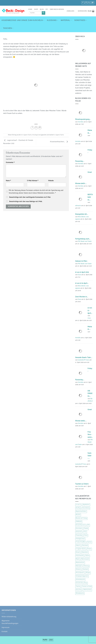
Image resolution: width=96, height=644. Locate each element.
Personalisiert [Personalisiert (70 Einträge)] (80, 573)
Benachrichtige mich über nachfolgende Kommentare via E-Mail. (30, 197)
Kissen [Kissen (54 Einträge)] (78, 552)
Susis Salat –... (89, 456)
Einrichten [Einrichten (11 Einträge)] (79, 529)
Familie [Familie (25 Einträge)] (86, 529)
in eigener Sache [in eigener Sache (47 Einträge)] (81, 549)
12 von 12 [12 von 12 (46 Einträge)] (78, 505)
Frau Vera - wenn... (90, 435)
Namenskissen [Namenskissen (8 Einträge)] (80, 563)
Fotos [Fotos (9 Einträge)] (86, 535)
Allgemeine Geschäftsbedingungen (10, 622)
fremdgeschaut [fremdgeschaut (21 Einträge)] (80, 539)
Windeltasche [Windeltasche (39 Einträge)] (80, 593)
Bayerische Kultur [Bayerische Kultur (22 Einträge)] (81, 512)
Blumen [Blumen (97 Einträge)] (78, 515)
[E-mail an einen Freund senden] (36, 128)
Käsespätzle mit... (82, 214)
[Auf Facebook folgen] (83, 3)
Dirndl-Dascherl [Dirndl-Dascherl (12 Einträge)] (81, 525)
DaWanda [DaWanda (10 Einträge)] (79, 522)
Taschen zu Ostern (82, 484)
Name (8, 181)
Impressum (6, 628)
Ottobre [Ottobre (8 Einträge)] (78, 569)
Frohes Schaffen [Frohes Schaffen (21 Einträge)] (81, 542)
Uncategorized (36, 135)
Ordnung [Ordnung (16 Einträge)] (86, 566)
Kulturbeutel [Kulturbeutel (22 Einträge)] (80, 556)
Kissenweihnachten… (59, 142)
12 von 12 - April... (90, 311)
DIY (47, 9)
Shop (36, 9)
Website (51, 181)
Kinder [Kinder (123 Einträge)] (89, 549)
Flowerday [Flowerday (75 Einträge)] (79, 535)
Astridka (81, 122)
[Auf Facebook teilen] (32, 128)
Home (30, 9)
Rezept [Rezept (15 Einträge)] (88, 573)
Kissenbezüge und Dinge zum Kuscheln (23, 20)
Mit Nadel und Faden (85, 241)
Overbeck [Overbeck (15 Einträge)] (85, 569)
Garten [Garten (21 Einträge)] (89, 542)
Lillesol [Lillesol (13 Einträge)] (87, 556)
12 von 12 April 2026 (82, 272)
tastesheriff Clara (83, 360)
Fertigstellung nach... (83, 239)
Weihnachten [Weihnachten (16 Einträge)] (87, 590)
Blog (42, 9)
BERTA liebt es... (90, 197)
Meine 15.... (90, 328)
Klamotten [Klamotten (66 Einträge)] (85, 552)
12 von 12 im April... (82, 283)
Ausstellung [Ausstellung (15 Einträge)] (86, 508)
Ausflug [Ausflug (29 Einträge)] (78, 508)
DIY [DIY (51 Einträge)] (88, 525)
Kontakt (5, 632)
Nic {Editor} (90, 400)
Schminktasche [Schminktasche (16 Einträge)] (80, 580)
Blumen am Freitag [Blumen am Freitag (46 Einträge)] (81, 518)
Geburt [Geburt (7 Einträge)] (78, 546)
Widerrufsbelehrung (9, 617)
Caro (89, 318)
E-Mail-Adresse (33, 181)
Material (66, 20)
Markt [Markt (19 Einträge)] (78, 559)
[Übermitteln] (44, 13)
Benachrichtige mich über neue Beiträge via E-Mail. (26, 202)
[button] (70, 11)
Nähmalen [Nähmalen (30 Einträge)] (79, 566)
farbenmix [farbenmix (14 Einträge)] (79, 532)
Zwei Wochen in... (82, 297)
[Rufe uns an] (89, 3)
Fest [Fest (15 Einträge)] (85, 532)
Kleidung (52, 20)
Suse (79, 275)
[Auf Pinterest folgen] (93, 3)
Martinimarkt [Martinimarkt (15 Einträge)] (85, 559)
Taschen (8, 28)
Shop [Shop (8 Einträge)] (86, 583)
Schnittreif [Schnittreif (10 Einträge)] (79, 583)
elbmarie (78, 206)
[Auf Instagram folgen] (86, 3)
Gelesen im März (81, 261)
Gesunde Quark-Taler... (84, 358)
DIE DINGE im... (90, 394)
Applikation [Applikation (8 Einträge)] (86, 505)
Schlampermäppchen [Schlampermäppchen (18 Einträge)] (82, 576)
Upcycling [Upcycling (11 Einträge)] (79, 590)
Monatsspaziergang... (83, 119)
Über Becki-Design (57, 9)
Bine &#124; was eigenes (82, 218)
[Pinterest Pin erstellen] (40, 128)
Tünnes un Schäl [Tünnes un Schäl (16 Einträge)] (87, 587)
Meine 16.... (90, 132)
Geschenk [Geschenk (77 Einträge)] (85, 546)
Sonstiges (80, 20)
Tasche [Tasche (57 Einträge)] (78, 587)
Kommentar (10, 163)
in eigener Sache (27, 135)
